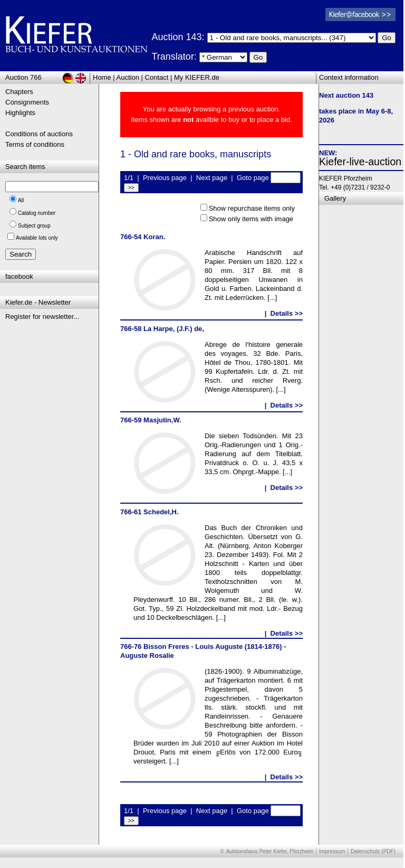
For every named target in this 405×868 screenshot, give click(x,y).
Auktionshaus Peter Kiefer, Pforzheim (270, 851)
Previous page (165, 178)
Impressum (332, 851)
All (21, 200)
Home (102, 77)
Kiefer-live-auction (360, 162)
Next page (212, 178)
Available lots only (37, 238)
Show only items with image (251, 219)
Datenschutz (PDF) (373, 851)
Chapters (19, 92)
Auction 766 (23, 77)
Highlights (20, 113)
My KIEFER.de (197, 77)
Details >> (287, 313)
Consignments (27, 102)
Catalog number (37, 213)
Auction (128, 77)
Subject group (34, 226)
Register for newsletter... (42, 317)
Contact (157, 77)
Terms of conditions (35, 144)
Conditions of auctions (39, 134)
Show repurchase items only (252, 208)
